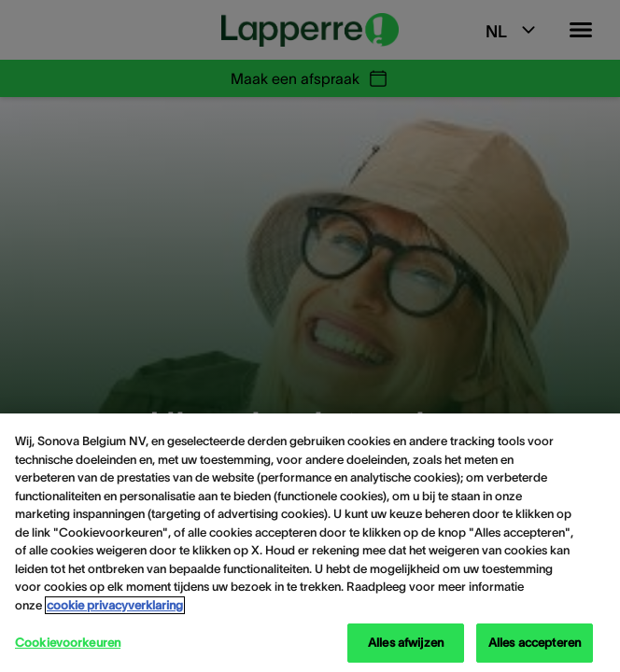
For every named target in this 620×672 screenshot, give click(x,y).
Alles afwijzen (406, 643)
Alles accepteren (535, 643)
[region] (310, 543)
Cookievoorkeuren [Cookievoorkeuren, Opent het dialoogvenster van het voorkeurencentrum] (68, 643)
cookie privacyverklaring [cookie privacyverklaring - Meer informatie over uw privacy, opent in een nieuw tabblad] (115, 605)
